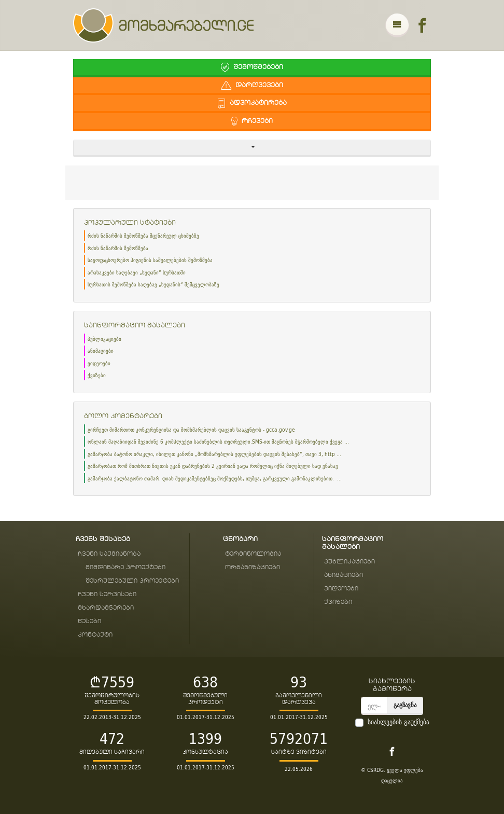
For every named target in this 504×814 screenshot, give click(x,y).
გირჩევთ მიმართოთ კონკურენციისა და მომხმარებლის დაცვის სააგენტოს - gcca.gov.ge (191, 430)
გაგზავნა (405, 705)
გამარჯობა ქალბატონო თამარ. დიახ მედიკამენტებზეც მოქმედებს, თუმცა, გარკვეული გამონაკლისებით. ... (215, 479)
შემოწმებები (252, 67)
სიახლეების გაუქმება (398, 722)
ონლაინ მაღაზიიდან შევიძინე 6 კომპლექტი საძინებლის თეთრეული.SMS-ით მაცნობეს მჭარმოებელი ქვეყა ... (218, 442)
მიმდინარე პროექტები (125, 567)
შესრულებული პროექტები (132, 581)
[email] (374, 706)
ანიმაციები (101, 351)
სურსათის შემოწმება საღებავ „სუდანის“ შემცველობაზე (153, 285)
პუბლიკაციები (104, 339)
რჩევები (252, 121)
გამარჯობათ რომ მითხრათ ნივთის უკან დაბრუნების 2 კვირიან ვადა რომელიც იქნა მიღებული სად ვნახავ (213, 466)
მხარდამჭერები (106, 608)
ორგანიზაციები (253, 567)
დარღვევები (252, 85)
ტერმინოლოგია (253, 554)
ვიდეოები (99, 363)
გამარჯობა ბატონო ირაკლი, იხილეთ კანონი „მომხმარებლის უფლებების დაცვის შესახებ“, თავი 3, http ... (214, 454)
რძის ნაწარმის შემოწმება (118, 248)
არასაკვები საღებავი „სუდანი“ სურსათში (137, 273)
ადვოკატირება (252, 103)
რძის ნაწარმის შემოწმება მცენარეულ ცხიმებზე (143, 236)
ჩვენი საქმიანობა (109, 554)
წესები (89, 621)
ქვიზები (97, 375)
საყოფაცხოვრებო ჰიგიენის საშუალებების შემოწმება (150, 260)
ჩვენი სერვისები (107, 594)
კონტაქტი (95, 635)
